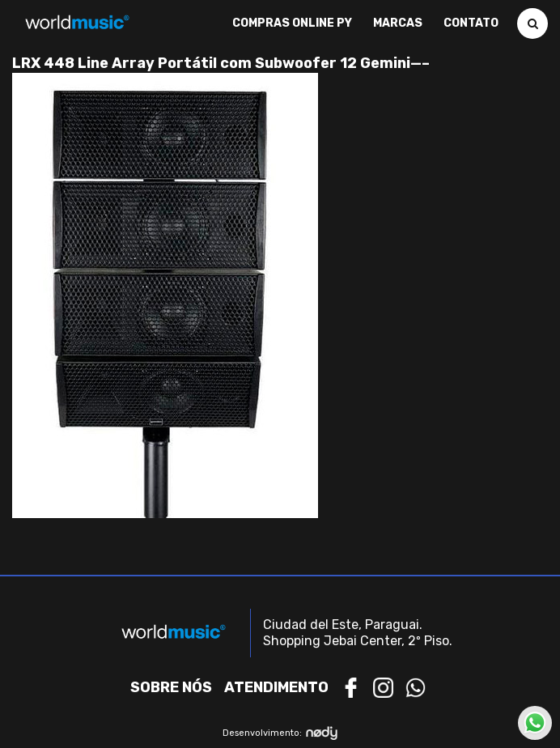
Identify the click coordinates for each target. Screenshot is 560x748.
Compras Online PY (292, 23)
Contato (471, 23)
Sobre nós (171, 687)
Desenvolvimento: (280, 733)
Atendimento (276, 687)
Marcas (398, 23)
